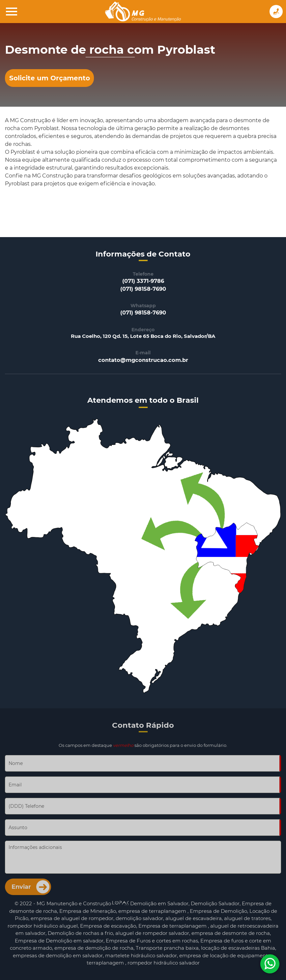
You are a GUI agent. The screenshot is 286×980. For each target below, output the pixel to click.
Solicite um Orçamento (50, 78)
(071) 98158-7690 (143, 289)
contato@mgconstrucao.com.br (143, 360)
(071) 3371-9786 (143, 281)
